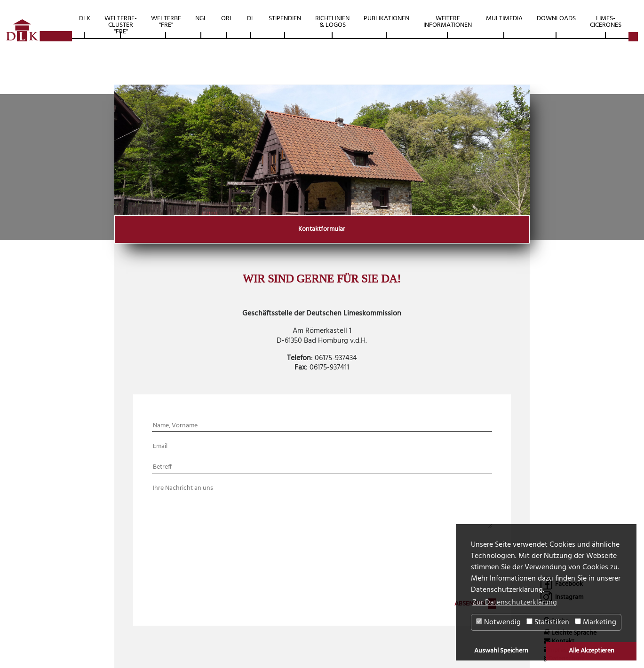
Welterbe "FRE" (166, 22)
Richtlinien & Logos (332, 22)
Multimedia (504, 19)
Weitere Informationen (448, 22)
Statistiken (548, 622)
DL (251, 19)
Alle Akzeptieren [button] (592, 651)
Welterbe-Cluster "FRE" (121, 25)
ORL (227, 19)
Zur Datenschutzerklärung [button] (515, 603)
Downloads (556, 19)
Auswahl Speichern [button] (501, 651)
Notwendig (498, 622)
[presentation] (314, 567)
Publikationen (386, 19)
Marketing (596, 622)
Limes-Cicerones (606, 22)
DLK (85, 19)
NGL (201, 19)
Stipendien (285, 19)
